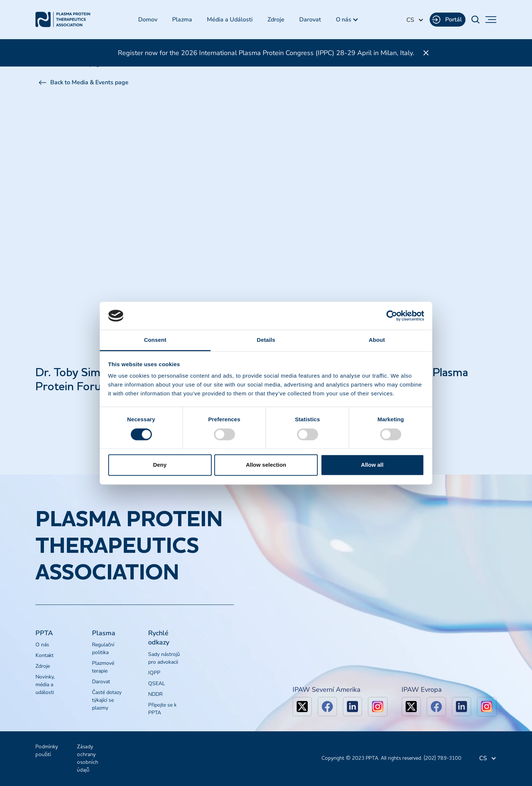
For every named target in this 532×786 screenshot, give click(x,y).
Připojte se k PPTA (162, 709)
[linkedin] (352, 707)
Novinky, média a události (45, 685)
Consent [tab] (155, 340)
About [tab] (377, 340)
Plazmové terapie (103, 667)
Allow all (372, 465)
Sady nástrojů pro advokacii (164, 658)
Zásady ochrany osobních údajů (88, 758)
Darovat (310, 20)
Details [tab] (266, 340)
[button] (347, 20)
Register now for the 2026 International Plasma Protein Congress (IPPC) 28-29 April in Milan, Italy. (266, 53)
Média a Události (230, 20)
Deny (160, 465)
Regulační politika (103, 649)
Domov (148, 20)
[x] (302, 707)
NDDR (155, 694)
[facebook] (327, 707)
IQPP (154, 673)
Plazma (182, 20)
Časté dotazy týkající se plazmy (107, 700)
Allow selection (266, 465)
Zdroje (276, 20)
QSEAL (157, 683)
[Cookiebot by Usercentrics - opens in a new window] (392, 316)
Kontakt (45, 655)
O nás (42, 645)
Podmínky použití (47, 751)
